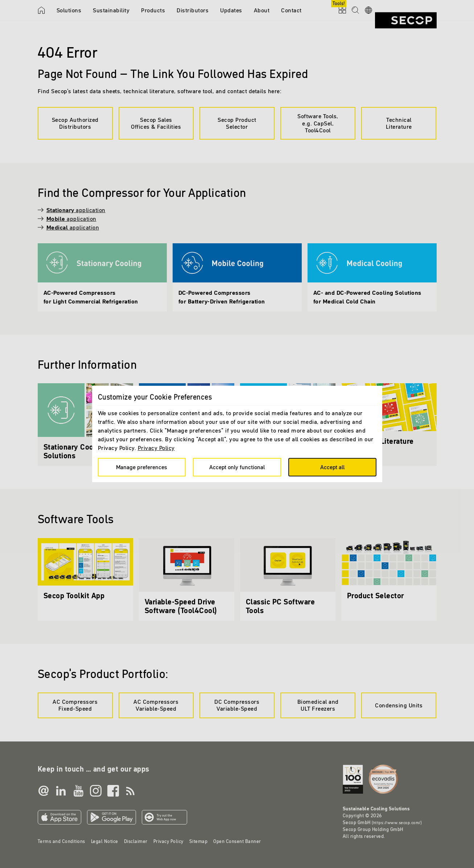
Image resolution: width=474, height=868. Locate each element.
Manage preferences (142, 467)
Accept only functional (237, 467)
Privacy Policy (156, 448)
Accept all (332, 467)
